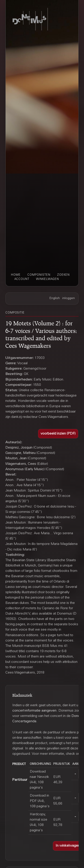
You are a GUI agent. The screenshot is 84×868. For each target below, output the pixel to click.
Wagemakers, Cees (21, 464)
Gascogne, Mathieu (20, 453)
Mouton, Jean (16, 458)
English (55, 298)
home (16, 275)
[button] (58, 434)
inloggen (69, 298)
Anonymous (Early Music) (25, 469)
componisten (39, 275)
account (22, 279)
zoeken (63, 275)
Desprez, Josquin (19, 448)
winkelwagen (47, 279)
